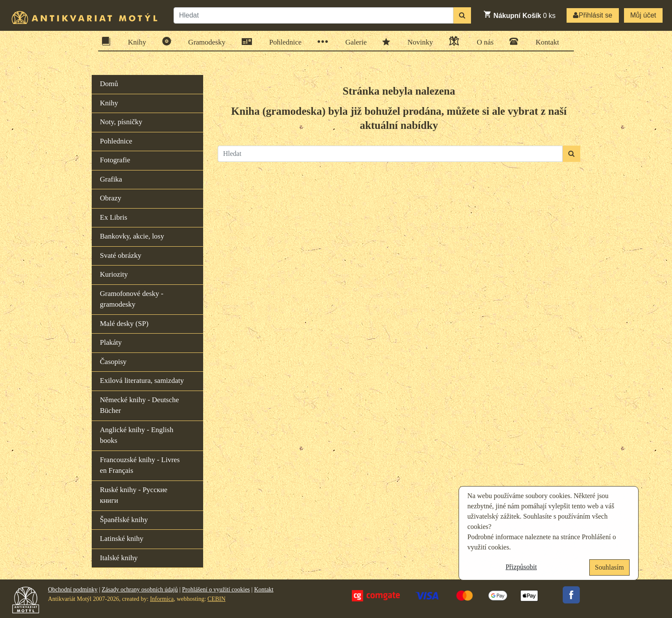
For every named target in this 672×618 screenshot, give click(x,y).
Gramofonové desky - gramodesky (132, 299)
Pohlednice (283, 42)
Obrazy (111, 198)
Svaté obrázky (121, 255)
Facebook (571, 595)
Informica (162, 599)
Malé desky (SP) (124, 324)
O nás (482, 41)
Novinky (418, 42)
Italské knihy (119, 558)
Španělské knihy (124, 520)
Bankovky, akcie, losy (132, 236)
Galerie (353, 42)
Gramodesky (204, 41)
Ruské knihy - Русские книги (134, 495)
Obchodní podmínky (73, 590)
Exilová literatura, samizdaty (142, 381)
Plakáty (111, 342)
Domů (109, 84)
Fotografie (115, 160)
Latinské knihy (122, 539)
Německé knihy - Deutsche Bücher (139, 405)
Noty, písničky (121, 122)
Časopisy (113, 362)
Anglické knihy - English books (136, 435)
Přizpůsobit (521, 567)
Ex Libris (114, 217)
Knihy (135, 41)
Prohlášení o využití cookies (216, 590)
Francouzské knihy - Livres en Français (140, 465)
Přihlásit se (592, 15)
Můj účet (643, 15)
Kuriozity (114, 274)
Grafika (111, 179)
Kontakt (545, 41)
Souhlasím (609, 567)
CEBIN (216, 599)
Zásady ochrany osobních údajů (140, 590)
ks (519, 15)
